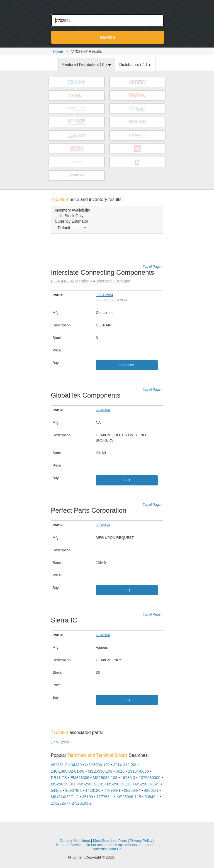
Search (108, 37)
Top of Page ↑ (153, 267)
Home (58, 51)
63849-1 (152, 797)
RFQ (127, 480)
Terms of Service (69, 845)
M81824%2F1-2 (65, 797)
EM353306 (80, 778)
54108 (56, 790)
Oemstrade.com (107, 6)
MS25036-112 (119, 784)
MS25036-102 (98, 765)
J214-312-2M (125, 765)
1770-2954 (104, 295)
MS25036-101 (63, 784)
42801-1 (151, 790)
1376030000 (150, 778)
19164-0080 (138, 771)
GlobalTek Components (87, 395)
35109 (88, 797)
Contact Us (69, 841)
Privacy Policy (141, 841)
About (85, 841)
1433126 (93, 790)
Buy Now (127, 365)
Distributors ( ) (135, 65)
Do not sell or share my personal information (121, 845)
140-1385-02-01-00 (67, 771)
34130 (76, 765)
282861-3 (59, 765)
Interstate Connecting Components (102, 276)
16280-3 (128, 778)
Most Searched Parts (110, 841)
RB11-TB (59, 778)
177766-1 (105, 797)
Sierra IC (65, 620)
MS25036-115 (129, 797)
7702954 (103, 410)
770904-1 (112, 790)
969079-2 (73, 790)
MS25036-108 (105, 778)
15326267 (59, 803)
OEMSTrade (107, 832)
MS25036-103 (100, 771)
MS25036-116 (91, 784)
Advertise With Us (107, 849)
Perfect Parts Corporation (90, 510)
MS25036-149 (147, 784)
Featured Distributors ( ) (87, 65)
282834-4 (132, 790)
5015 (120, 771)
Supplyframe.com (131, 858)
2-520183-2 (82, 803)
